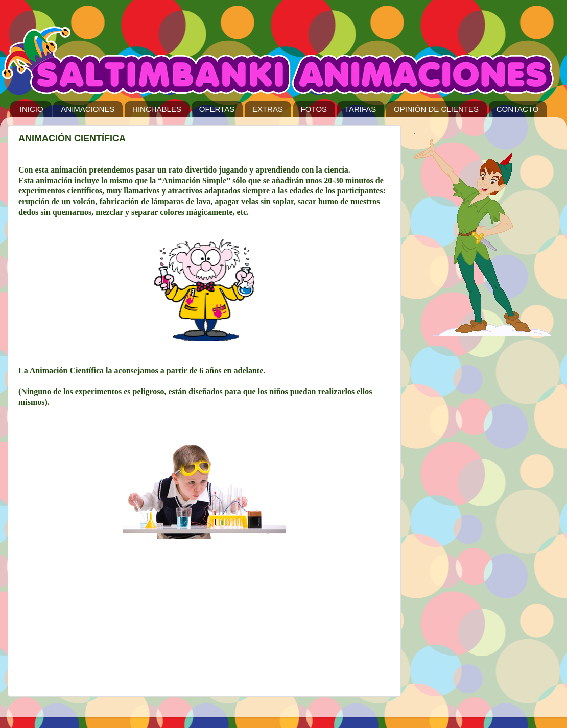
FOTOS (314, 109)
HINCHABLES (157, 109)
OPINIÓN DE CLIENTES (436, 109)
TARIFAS (360, 109)
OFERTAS (217, 109)
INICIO (32, 109)
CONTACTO (518, 109)
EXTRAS (268, 109)
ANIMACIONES (88, 109)
